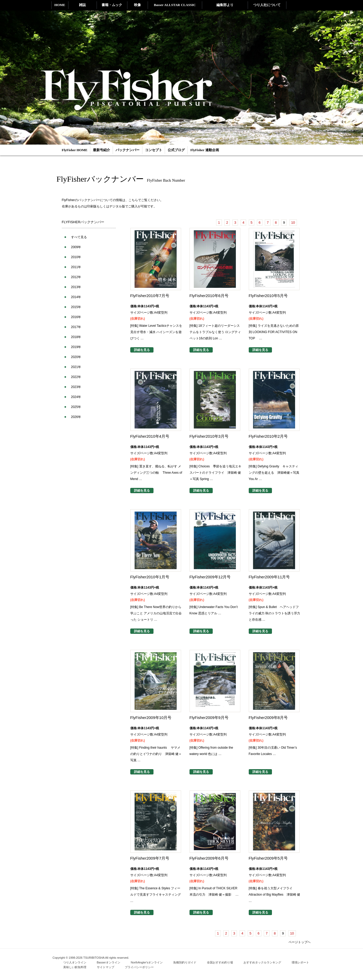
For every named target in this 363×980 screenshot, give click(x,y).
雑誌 (82, 5)
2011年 (76, 267)
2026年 (76, 417)
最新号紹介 (101, 150)
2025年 (76, 407)
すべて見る (79, 237)
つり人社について (267, 5)
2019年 (76, 347)
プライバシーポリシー (139, 967)
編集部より (225, 5)
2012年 (76, 277)
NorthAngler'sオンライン (147, 962)
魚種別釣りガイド (185, 962)
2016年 (76, 317)
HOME (60, 5)
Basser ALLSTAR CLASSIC (175, 5)
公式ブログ (176, 150)
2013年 (76, 287)
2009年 (76, 247)
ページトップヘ (300, 942)
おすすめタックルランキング (262, 962)
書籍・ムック (112, 5)
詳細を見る (142, 350)
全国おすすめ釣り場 (220, 962)
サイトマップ (106, 967)
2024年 (76, 397)
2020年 (76, 357)
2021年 (76, 367)
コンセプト (154, 150)
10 (293, 223)
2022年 (76, 377)
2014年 (76, 297)
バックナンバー (128, 150)
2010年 (76, 257)
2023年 (76, 387)
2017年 (76, 327)
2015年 (76, 307)
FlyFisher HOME (75, 150)
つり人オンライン (75, 962)
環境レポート (300, 962)
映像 (137, 5)
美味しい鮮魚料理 (75, 967)
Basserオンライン (109, 962)
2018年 (76, 337)
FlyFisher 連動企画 (205, 150)
